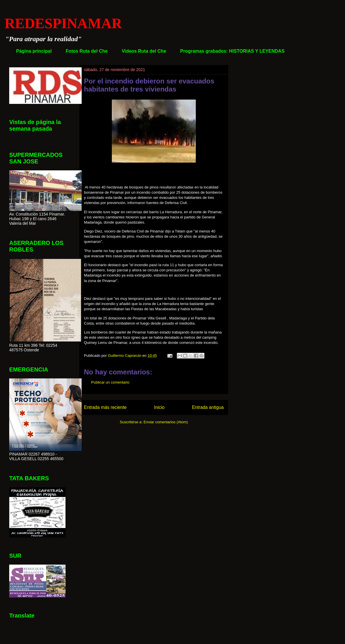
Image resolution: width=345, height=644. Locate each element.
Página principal (34, 51)
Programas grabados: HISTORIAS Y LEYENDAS (232, 51)
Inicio (159, 407)
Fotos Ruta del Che (87, 51)
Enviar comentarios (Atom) (166, 422)
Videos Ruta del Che (144, 51)
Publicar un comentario (110, 382)
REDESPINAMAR (63, 23)
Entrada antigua (208, 407)
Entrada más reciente (105, 407)
